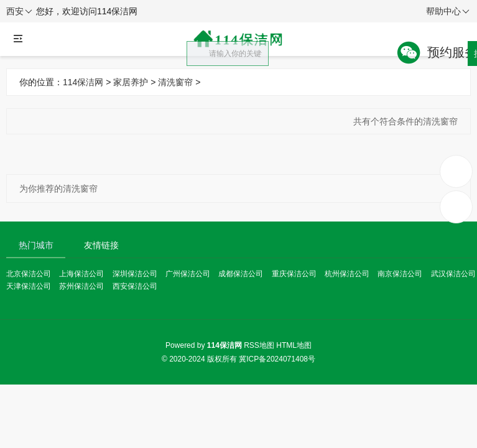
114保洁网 (83, 82)
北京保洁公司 (29, 274)
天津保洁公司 (29, 286)
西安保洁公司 (135, 286)
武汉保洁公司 (453, 274)
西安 (19, 12)
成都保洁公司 (241, 274)
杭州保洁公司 (347, 274)
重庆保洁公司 (294, 274)
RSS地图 (259, 345)
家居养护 (131, 82)
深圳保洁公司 (135, 274)
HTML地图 (294, 345)
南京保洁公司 (400, 274)
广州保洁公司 (188, 274)
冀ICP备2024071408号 (277, 359)
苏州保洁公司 (81, 286)
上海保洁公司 (81, 274)
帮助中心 (448, 12)
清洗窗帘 (175, 82)
